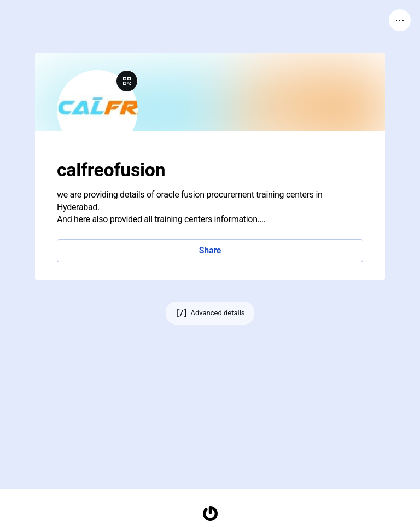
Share (210, 250)
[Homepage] (210, 514)
